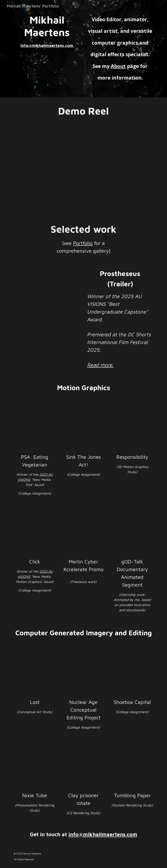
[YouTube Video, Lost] (35, 673)
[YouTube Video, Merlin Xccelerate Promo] (83, 532)
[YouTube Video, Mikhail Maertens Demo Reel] (84, 170)
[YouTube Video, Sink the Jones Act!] (83, 427)
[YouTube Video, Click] (35, 532)
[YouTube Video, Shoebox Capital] (132, 673)
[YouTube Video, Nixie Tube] (35, 766)
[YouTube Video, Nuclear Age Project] (83, 673)
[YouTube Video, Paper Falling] (132, 766)
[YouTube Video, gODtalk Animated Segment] (132, 532)
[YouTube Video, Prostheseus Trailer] (47, 290)
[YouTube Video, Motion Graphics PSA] (35, 427)
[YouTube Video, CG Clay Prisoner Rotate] (83, 766)
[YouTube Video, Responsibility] (132, 427)
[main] (47, 31)
